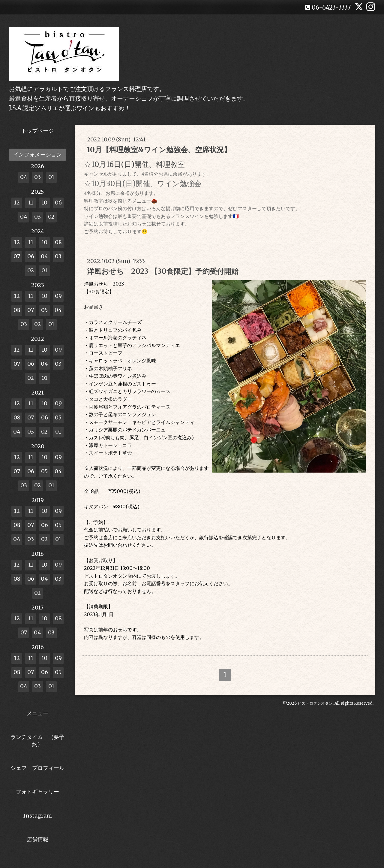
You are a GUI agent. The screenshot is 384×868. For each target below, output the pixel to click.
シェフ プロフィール (37, 768)
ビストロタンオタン (315, 703)
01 (51, 177)
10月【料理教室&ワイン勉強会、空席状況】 (159, 150)
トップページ (37, 131)
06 (58, 203)
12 (17, 203)
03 (37, 177)
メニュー (37, 713)
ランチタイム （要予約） (37, 740)
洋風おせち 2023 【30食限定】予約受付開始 (163, 271)
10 (44, 203)
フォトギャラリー (37, 792)
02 (51, 217)
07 (17, 256)
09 (58, 296)
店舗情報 (37, 839)
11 (31, 203)
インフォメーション (37, 154)
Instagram (38, 816)
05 (44, 310)
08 (58, 242)
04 (24, 177)
